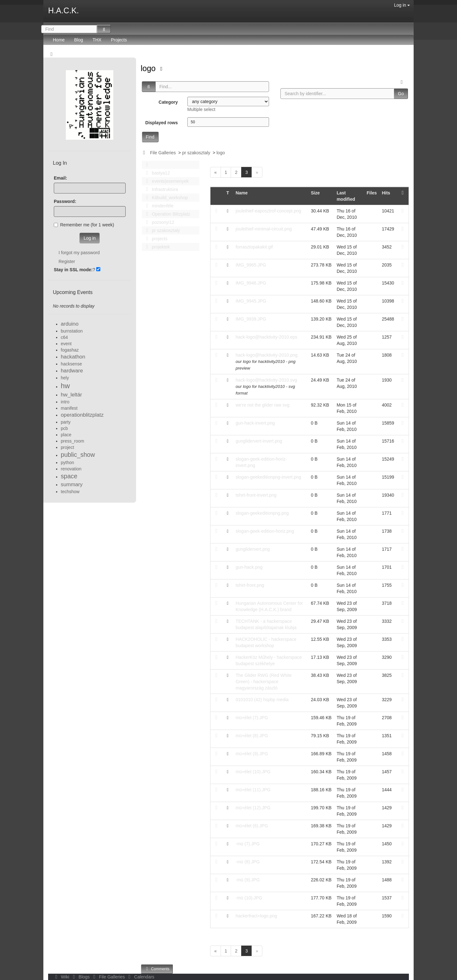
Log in (402, 5)
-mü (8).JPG (247, 862)
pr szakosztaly (196, 153)
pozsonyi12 (159, 222)
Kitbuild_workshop (165, 198)
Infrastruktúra (160, 189)
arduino (70, 324)
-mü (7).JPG (247, 844)
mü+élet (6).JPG (252, 826)
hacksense (71, 364)
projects (155, 239)
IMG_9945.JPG (251, 301)
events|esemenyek (166, 181)
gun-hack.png (249, 567)
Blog (78, 40)
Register (67, 261)
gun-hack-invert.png (255, 423)
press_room (72, 441)
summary (72, 484)
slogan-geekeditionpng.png (262, 513)
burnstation (72, 331)
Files (372, 193)
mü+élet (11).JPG (253, 790)
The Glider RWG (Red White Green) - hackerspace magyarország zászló (263, 682)
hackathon (73, 357)
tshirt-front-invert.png (256, 495)
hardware (72, 371)
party (66, 422)
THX (97, 40)
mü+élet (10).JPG (253, 772)
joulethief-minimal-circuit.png (263, 229)
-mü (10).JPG (249, 898)
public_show (78, 455)
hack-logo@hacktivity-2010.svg (266, 380)
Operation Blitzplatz (167, 214)
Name (241, 193)
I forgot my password (79, 253)
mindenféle (158, 206)
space (69, 476)
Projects (119, 40)
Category (168, 102)
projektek (156, 247)
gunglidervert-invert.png (259, 441)
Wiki (62, 977)
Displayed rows (162, 123)
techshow (70, 492)
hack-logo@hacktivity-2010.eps (266, 337)
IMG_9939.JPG (251, 319)
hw (65, 386)
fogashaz (70, 350)
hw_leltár (71, 395)
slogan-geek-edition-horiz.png (265, 531)
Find (150, 137)
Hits (386, 193)
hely (65, 378)
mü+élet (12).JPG (253, 808)
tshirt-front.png (250, 585)
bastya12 (156, 173)
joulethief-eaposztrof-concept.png (268, 211)
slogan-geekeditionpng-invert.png (268, 477)
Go (401, 94)
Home (59, 40)
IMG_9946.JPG (251, 283)
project (67, 447)
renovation (71, 469)
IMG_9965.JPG (251, 265)
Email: (60, 178)
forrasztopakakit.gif (254, 247)
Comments (157, 969)
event (66, 344)
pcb (64, 428)
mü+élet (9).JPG (252, 754)
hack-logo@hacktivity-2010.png (266, 355)
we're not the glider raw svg (262, 405)
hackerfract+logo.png (256, 916)
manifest (69, 408)
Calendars (140, 977)
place (66, 435)
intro (65, 402)
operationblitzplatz (82, 415)
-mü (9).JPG (247, 880)
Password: (65, 201)
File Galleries (163, 153)
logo (149, 68)
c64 (64, 337)
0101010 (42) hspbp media (262, 700)
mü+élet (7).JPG (252, 718)
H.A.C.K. (63, 10)
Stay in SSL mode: (73, 270)
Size (315, 193)
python (67, 462)
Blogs (81, 977)
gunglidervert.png (253, 549)
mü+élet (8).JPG (252, 736)
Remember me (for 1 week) (84, 225)
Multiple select (201, 109)
